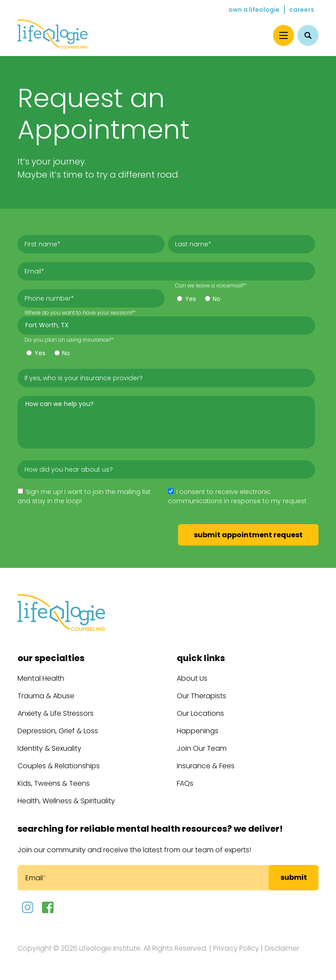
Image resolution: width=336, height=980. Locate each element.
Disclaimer (282, 948)
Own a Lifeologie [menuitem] (254, 10)
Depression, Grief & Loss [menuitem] (58, 731)
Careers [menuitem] (302, 10)
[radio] (186, 300)
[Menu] (283, 35)
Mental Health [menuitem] (41, 678)
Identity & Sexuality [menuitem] (49, 748)
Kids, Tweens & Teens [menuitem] (54, 783)
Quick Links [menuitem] (201, 658)
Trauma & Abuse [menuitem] (46, 696)
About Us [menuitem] (192, 678)
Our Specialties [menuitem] (51, 658)
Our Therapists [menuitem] (201, 696)
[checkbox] (241, 297)
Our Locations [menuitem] (200, 713)
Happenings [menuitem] (198, 731)
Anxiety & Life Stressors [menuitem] (56, 713)
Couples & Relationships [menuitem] (59, 766)
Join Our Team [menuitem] (202, 748)
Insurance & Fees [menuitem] (206, 766)
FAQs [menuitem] (185, 783)
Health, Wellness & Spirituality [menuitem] (66, 801)
